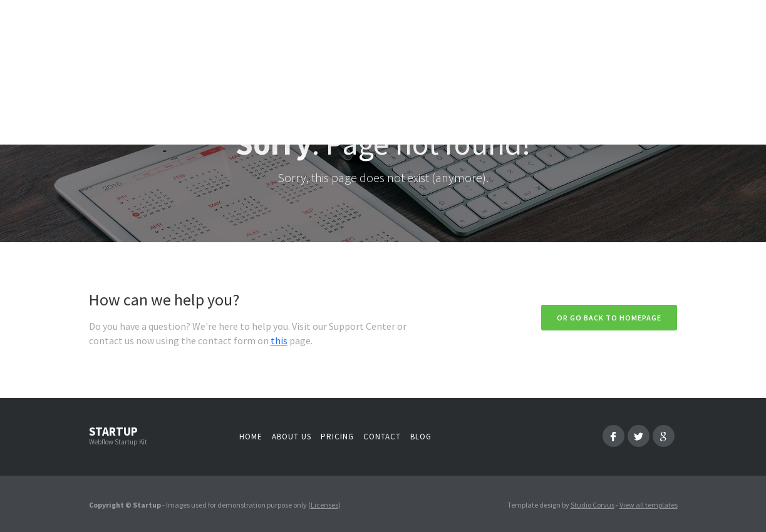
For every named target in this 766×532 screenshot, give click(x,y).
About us (292, 437)
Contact (382, 437)
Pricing (337, 437)
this (279, 340)
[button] (338, 80)
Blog (421, 437)
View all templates (649, 505)
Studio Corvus (593, 505)
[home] (145, 75)
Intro (281, 80)
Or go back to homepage (609, 318)
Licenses (324, 505)
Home (251, 437)
